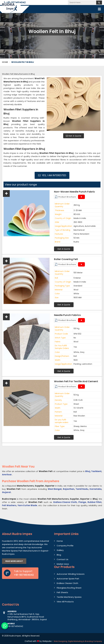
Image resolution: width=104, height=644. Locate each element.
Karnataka (96, 489)
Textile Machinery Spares (69, 597)
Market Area (63, 564)
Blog (59, 555)
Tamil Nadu (82, 489)
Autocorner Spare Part (68, 579)
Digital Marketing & (76, 641)
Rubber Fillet (95, 502)
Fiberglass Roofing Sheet (69, 588)
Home (5, 62)
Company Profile (65, 546)
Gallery (60, 550)
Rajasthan (69, 489)
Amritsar (7, 475)
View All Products (65, 602)
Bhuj (88, 471)
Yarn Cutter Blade (27, 505)
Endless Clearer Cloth (65, 502)
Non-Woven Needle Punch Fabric (74, 192)
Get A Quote (74, 136)
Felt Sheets (62, 592)
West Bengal (55, 489)
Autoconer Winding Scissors (71, 574)
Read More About (14, 561)
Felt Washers (9, 505)
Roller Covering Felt (66, 259)
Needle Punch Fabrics (67, 315)
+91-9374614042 (15, 2)
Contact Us (63, 559)
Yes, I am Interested (52, 175)
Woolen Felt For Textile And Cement (76, 381)
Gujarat (6, 492)
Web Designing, (61, 641)
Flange (82, 502)
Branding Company (93, 641)
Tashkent (96, 471)
